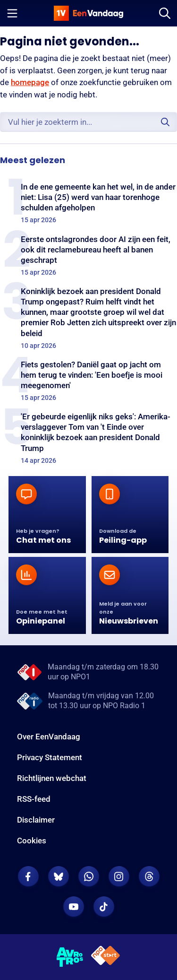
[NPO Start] (105, 957)
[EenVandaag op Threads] (149, 876)
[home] (89, 13)
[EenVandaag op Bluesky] (59, 876)
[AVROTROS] (70, 957)
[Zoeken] (165, 13)
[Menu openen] (12, 13)
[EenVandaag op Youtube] (74, 907)
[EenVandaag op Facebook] (28, 876)
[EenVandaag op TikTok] (104, 907)
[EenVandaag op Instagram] (119, 876)
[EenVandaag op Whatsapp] (89, 876)
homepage (30, 82)
